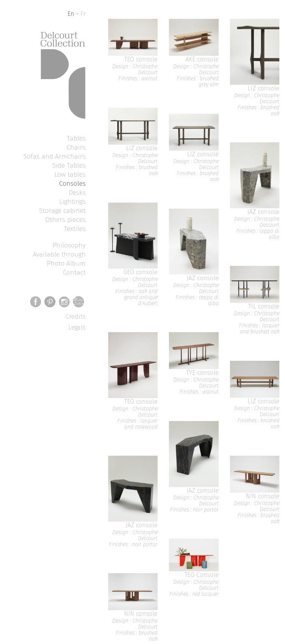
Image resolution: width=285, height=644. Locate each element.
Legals (77, 327)
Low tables (70, 174)
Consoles (72, 183)
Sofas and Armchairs (54, 156)
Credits (76, 317)
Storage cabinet (62, 211)
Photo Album (66, 263)
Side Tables (69, 165)
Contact (74, 272)
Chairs (76, 147)
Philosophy (69, 245)
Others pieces (65, 220)
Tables (76, 138)
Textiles (75, 229)
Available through (59, 254)
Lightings (72, 201)
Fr (83, 14)
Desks (77, 192)
